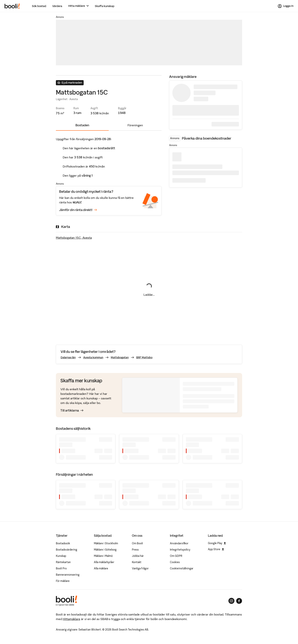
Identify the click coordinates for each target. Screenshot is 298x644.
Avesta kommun (93, 357)
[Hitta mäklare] (78, 6)
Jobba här (138, 556)
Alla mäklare (101, 568)
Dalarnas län (68, 357)
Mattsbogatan (120, 357)
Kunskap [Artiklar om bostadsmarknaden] (61, 556)
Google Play (217, 543)
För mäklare (63, 581)
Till (72, 410)
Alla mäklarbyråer (104, 562)
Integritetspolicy (180, 550)
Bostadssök (63, 543)
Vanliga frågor (140, 568)
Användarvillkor (179, 543)
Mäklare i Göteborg (105, 550)
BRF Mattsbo (144, 357)
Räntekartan (63, 562)
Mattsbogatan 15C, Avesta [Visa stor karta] (74, 238)
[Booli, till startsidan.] (12, 6)
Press (135, 550)
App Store (216, 549)
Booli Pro (61, 568)
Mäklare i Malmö (103, 556)
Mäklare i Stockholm (106, 543)
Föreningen (135, 125)
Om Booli (137, 543)
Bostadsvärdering (67, 550)
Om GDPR (176, 556)
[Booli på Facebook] (239, 601)
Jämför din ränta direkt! (78, 210)
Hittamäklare (71, 619)
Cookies (175, 562)
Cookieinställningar (182, 568)
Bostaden (82, 125)
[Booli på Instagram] (231, 601)
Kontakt (137, 562)
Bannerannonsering (68, 575)
